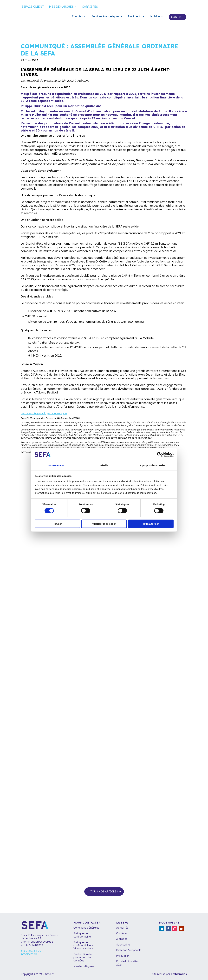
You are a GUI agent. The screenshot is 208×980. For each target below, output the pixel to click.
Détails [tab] (104, 465)
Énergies (77, 17)
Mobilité (155, 17)
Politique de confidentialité (82, 935)
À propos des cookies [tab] (153, 465)
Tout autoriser (151, 524)
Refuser (57, 524)
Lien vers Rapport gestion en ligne (44, 413)
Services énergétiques (105, 17)
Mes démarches (61, 7)
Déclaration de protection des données (83, 957)
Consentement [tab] (55, 465)
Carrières (90, 7)
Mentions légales (84, 966)
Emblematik (179, 974)
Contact (177, 17)
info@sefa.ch (29, 954)
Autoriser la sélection (104, 524)
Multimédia (135, 17)
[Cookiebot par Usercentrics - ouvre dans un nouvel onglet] (159, 455)
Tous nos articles (104, 891)
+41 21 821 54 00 (31, 951)
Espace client (33, 7)
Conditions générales (86, 928)
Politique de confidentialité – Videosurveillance (84, 945)
